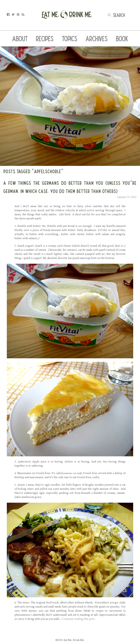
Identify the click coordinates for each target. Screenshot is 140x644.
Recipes (45, 39)
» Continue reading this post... (78, 619)
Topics (70, 39)
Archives (97, 39)
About (20, 39)
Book (122, 39)
